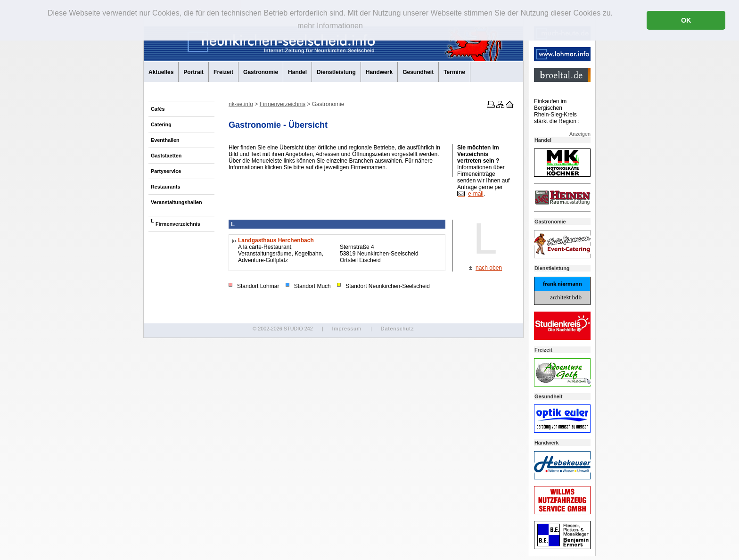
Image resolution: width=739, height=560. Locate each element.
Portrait (193, 72)
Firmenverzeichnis (178, 224)
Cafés (158, 109)
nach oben (489, 268)
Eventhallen (165, 140)
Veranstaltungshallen (177, 202)
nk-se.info (241, 104)
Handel (297, 72)
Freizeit (223, 72)
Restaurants (165, 187)
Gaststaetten (166, 156)
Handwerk (379, 72)
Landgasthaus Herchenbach (276, 240)
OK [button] (686, 20)
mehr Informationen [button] (330, 26)
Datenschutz (398, 329)
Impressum (346, 329)
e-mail (476, 194)
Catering (161, 124)
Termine (454, 72)
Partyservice (166, 171)
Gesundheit (418, 72)
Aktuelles (161, 72)
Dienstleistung (336, 72)
